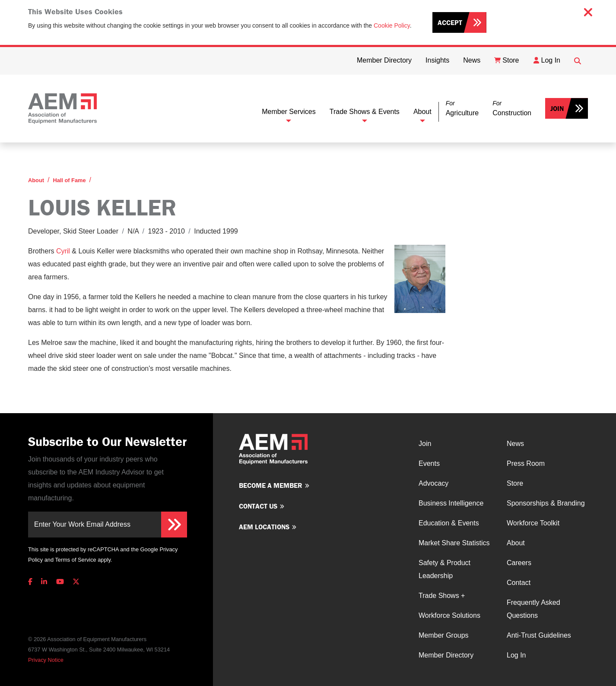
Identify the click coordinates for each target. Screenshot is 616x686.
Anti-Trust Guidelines (539, 635)
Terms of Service (75, 560)
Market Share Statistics (454, 543)
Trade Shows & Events (365, 112)
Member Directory (446, 655)
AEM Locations (264, 527)
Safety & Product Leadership (445, 569)
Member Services (289, 112)
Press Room (526, 463)
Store (515, 483)
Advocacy (433, 483)
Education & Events (449, 523)
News (515, 444)
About (422, 112)
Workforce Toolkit (533, 523)
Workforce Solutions (449, 615)
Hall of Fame (69, 180)
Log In (516, 655)
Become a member (271, 485)
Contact (519, 583)
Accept (450, 22)
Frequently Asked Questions (533, 609)
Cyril (63, 251)
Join (557, 108)
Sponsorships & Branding (546, 503)
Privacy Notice (46, 660)
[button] (462, 109)
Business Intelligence (451, 503)
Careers (519, 563)
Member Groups (444, 635)
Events (429, 463)
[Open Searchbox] (578, 61)
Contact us (258, 506)
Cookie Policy (392, 25)
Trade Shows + (442, 596)
